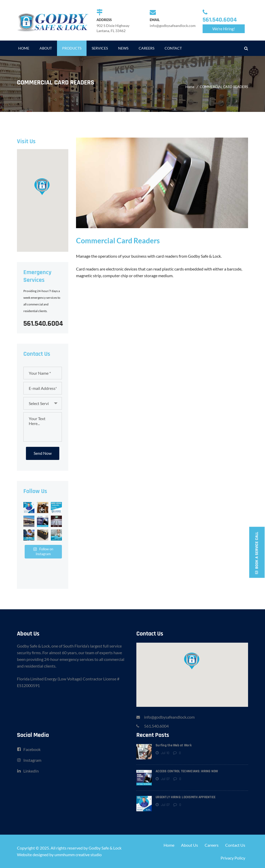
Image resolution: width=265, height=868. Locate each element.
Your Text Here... (43, 427)
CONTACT (173, 48)
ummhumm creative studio (78, 855)
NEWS (123, 48)
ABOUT (46, 48)
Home (190, 87)
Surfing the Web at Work (174, 745)
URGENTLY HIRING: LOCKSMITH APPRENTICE (186, 797)
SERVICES (100, 48)
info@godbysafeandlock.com (169, 717)
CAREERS (146, 48)
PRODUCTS (72, 48)
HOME (24, 48)
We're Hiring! (224, 29)
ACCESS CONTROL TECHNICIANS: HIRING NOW (187, 771)
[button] (42, 186)
